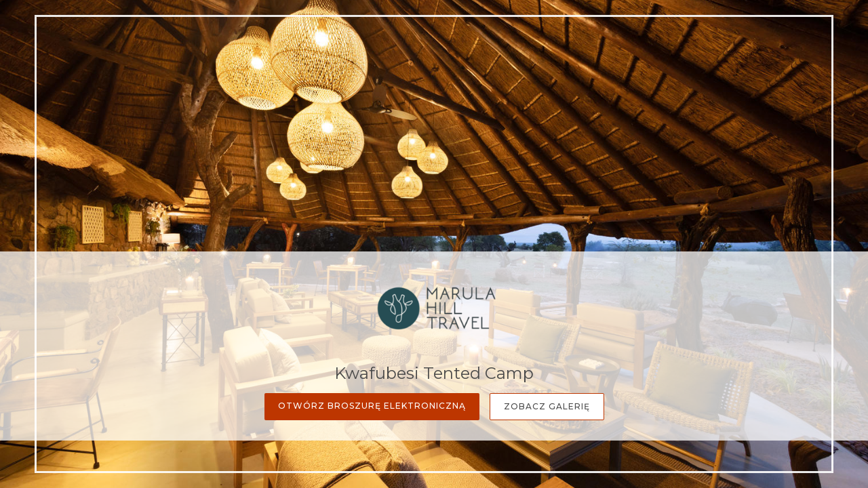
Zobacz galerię (547, 406)
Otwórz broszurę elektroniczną (372, 406)
